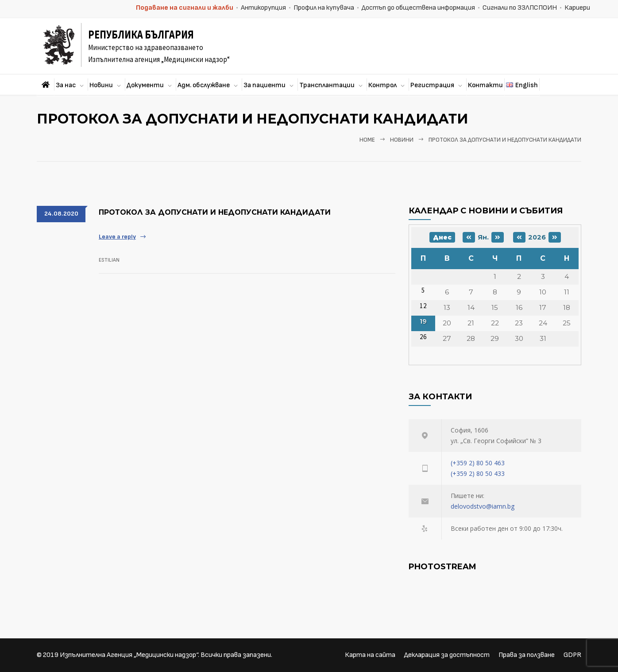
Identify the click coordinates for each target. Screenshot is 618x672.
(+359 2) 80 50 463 (478, 463)
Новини (101, 85)
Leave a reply (117, 237)
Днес (442, 237)
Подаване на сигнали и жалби (185, 8)
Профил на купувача (324, 8)
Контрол (382, 85)
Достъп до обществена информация (418, 8)
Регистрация (432, 85)
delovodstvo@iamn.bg (483, 506)
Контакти (485, 85)
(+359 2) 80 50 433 (478, 473)
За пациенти (265, 85)
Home (367, 140)
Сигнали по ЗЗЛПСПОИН (520, 8)
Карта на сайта (370, 655)
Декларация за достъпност (447, 655)
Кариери (577, 8)
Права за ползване (527, 655)
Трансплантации (327, 85)
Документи (145, 85)
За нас (66, 85)
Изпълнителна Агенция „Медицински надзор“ (129, 655)
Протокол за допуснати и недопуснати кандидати (215, 212)
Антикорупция (263, 8)
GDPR (572, 655)
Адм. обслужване (204, 85)
